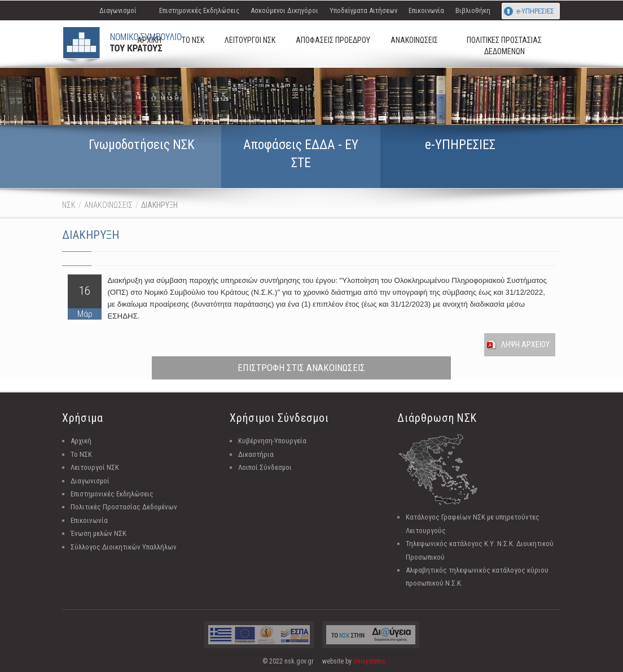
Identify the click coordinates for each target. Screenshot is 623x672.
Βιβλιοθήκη (473, 10)
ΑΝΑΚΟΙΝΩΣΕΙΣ (108, 205)
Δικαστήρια (256, 454)
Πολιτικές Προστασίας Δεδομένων (124, 507)
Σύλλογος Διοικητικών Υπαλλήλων (124, 547)
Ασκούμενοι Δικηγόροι (284, 10)
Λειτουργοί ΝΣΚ (95, 467)
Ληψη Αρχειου (525, 344)
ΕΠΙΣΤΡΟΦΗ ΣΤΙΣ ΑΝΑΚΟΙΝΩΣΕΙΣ (301, 368)
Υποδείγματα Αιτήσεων (363, 10)
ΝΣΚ (69, 205)
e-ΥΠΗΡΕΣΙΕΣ (535, 11)
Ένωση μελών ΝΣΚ (98, 533)
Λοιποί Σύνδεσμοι (265, 467)
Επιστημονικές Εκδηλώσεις (199, 10)
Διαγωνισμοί (118, 10)
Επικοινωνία (426, 10)
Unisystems (369, 661)
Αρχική (81, 441)
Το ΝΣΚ (81, 454)
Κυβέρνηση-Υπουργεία (272, 441)
